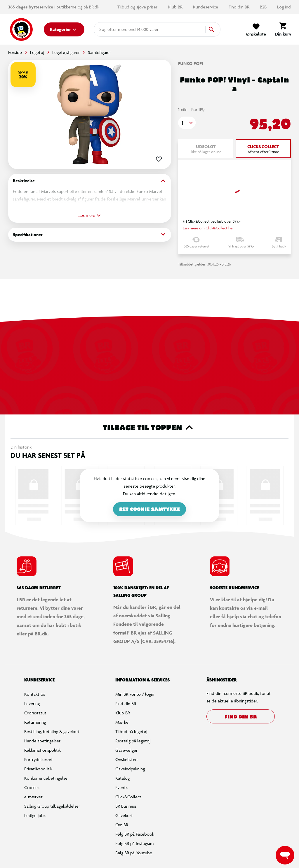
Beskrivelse (90, 181)
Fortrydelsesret (39, 759)
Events (121, 787)
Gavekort (124, 815)
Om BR (122, 825)
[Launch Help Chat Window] (285, 855)
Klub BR (176, 7)
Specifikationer (90, 234)
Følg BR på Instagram (134, 843)
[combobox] (109, 29)
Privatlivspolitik (38, 769)
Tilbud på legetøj (131, 731)
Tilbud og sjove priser (138, 7)
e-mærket (33, 797)
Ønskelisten (126, 759)
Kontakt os (35, 694)
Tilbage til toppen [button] (150, 428)
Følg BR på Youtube (134, 853)
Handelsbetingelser (42, 741)
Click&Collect (128, 797)
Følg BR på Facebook (135, 834)
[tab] (263, 149)
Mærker (123, 722)
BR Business (126, 806)
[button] (187, 123)
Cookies (32, 787)
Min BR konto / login (135, 694)
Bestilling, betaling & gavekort (52, 731)
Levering (32, 703)
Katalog (122, 778)
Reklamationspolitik (42, 750)
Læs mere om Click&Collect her (208, 228)
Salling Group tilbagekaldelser (52, 806)
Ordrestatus (35, 713)
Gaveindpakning (130, 769)
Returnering (35, 722)
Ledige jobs (35, 815)
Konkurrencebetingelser (47, 778)
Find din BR (240, 7)
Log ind (284, 7)
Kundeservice (206, 7)
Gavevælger (126, 750)
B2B (264, 7)
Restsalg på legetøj (133, 741)
